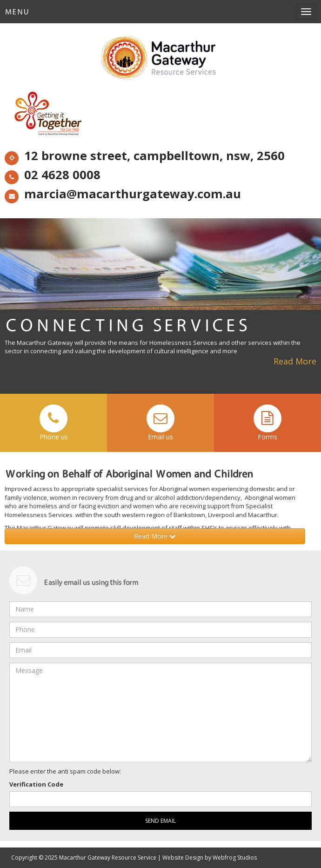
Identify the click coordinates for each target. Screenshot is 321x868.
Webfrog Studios (235, 858)
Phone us (54, 423)
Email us (160, 423)
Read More (295, 361)
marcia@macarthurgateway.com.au (123, 195)
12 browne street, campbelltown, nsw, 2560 (145, 157)
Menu (17, 12)
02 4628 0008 (53, 176)
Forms (267, 423)
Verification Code (36, 784)
